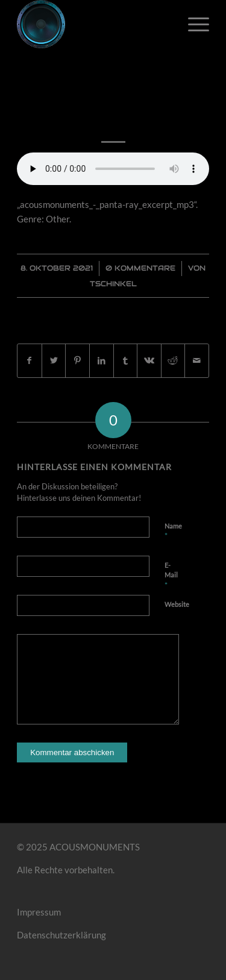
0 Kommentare (140, 268)
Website (177, 604)
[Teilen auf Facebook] (30, 361)
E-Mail (171, 576)
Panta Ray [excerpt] (113, 102)
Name (173, 532)
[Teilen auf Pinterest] (77, 361)
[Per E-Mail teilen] (197, 361)
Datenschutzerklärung (61, 935)
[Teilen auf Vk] (149, 361)
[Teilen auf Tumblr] (126, 361)
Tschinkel (113, 284)
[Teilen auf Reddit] (173, 361)
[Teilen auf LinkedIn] (102, 361)
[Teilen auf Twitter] (54, 361)
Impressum (39, 912)
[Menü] (193, 24)
